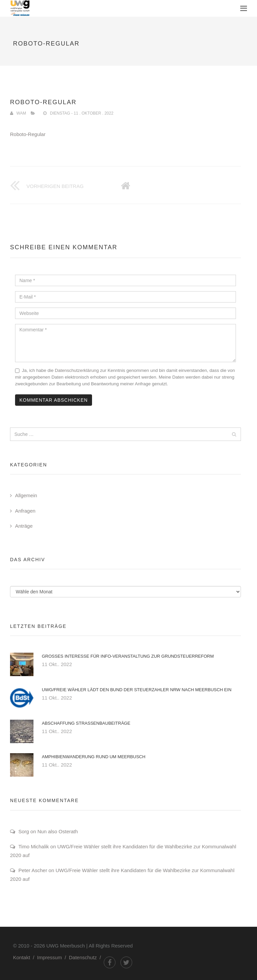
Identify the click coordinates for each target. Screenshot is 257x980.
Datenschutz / (86, 957)
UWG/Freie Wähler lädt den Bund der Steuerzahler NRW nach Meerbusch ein (137, 690)
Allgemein (26, 495)
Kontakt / (25, 957)
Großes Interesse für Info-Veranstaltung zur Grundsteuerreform (128, 656)
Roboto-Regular (28, 134)
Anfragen (25, 511)
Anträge (24, 526)
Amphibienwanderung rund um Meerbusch (94, 757)
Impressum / (53, 957)
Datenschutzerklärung (77, 370)
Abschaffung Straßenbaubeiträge (86, 723)
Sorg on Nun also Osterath (48, 831)
